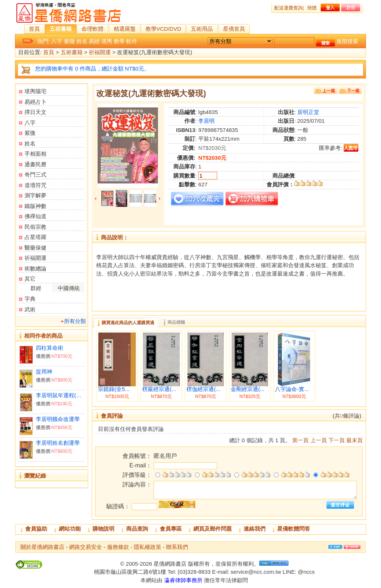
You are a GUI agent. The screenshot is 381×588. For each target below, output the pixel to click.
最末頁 (354, 440)
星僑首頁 (234, 29)
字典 (30, 299)
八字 (57, 41)
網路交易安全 (86, 547)
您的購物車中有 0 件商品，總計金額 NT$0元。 (92, 69)
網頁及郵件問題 (213, 529)
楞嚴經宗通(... (159, 389)
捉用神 (44, 371)
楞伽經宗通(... (203, 389)
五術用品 (202, 29)
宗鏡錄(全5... (114, 389)
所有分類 (75, 321)
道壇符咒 (35, 185)
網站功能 (70, 529)
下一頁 (337, 440)
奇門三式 (35, 174)
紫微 (69, 41)
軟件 (132, 41)
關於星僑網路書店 (42, 547)
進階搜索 (347, 41)
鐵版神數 (35, 206)
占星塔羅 (35, 237)
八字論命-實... (292, 389)
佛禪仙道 (35, 216)
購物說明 (103, 529)
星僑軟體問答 (294, 529)
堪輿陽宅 (35, 91)
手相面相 (35, 154)
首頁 (34, 29)
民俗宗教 (35, 227)
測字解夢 (35, 195)
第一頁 (300, 440)
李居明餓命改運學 (58, 419)
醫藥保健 (35, 248)
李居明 (206, 121)
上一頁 (319, 440)
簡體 (312, 8)
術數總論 (35, 268)
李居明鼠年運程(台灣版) (60, 395)
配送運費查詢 (288, 8)
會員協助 (36, 529)
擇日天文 (35, 112)
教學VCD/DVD (163, 29)
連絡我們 (254, 529)
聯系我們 (177, 547)
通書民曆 (35, 164)
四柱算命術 (50, 348)
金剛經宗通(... (248, 389)
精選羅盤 (125, 29)
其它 (30, 279)
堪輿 (107, 41)
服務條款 (118, 547)
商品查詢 (137, 529)
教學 (119, 41)
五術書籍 (61, 29)
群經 (36, 288)
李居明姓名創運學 (58, 443)
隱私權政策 (148, 547)
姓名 (82, 41)
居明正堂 (308, 112)
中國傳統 (69, 288)
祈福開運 (100, 52)
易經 (94, 41)
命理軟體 (93, 29)
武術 (30, 309)
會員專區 (171, 529)
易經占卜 (35, 102)
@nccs (306, 572)
